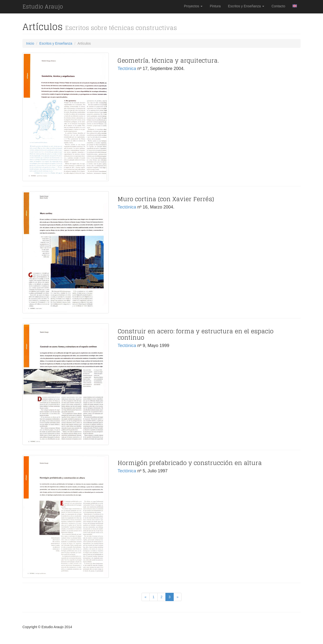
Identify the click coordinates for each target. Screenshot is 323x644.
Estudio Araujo (43, 7)
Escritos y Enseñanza (246, 6)
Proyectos (193, 6)
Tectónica (127, 69)
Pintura (215, 6)
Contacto (278, 6)
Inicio (30, 43)
